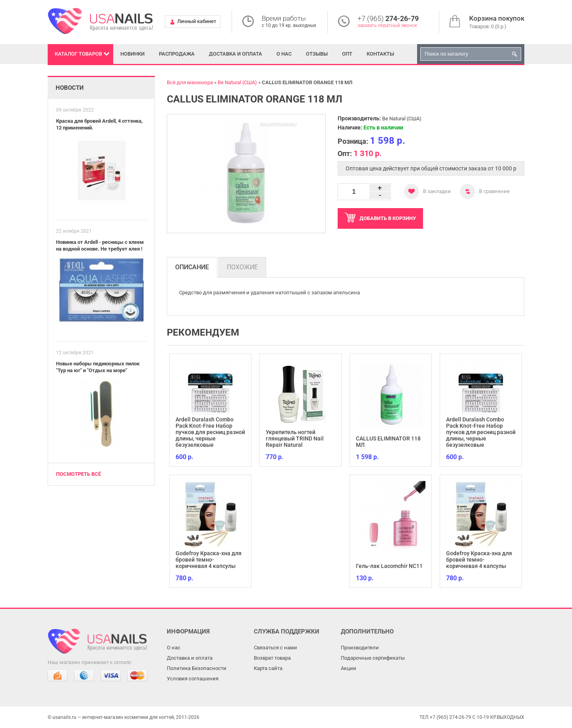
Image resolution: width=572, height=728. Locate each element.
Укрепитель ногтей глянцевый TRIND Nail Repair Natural (295, 438)
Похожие (242, 267)
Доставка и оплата (236, 54)
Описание (192, 267)
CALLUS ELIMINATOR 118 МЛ (388, 442)
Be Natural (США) (402, 119)
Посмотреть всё (78, 474)
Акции (349, 668)
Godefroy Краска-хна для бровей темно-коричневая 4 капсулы (209, 560)
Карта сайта (268, 668)
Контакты (380, 54)
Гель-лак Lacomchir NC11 (389, 566)
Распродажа (177, 54)
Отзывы (317, 54)
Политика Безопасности (197, 668)
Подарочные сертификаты (373, 658)
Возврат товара (272, 658)
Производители (360, 648)
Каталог (78, 54)
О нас (284, 54)
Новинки (132, 54)
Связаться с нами (275, 648)
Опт (347, 54)
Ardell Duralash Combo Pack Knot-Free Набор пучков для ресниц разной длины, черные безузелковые (210, 432)
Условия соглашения (193, 679)
